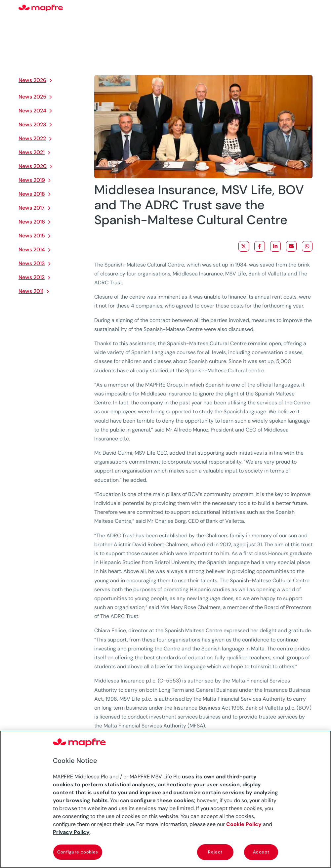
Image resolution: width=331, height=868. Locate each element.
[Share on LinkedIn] (275, 246)
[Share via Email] (291, 246)
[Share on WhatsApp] (307, 246)
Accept (261, 852)
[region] (165, 799)
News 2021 (32, 152)
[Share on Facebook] (260, 246)
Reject (215, 852)
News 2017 (32, 208)
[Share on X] (244, 246)
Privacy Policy (71, 832)
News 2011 (31, 291)
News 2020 (33, 166)
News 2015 (32, 236)
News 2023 (32, 124)
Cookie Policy (244, 824)
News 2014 (32, 249)
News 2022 (32, 138)
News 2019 (32, 180)
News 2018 (32, 194)
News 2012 (32, 277)
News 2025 (32, 97)
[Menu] (308, 8)
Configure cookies (78, 852)
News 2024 (32, 111)
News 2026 (32, 80)
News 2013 (32, 263)
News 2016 (32, 222)
